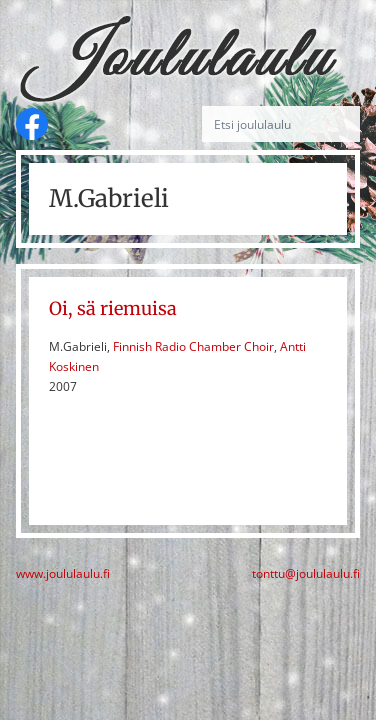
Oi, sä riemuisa (113, 308)
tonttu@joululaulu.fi (306, 574)
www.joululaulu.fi (63, 574)
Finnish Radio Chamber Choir (193, 346)
